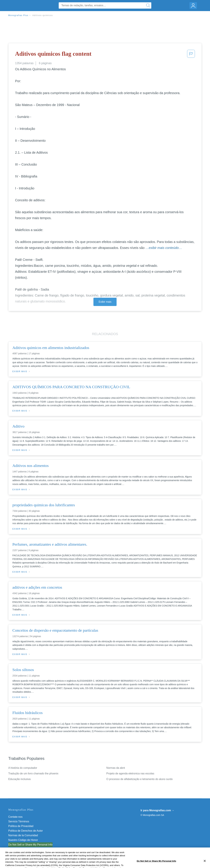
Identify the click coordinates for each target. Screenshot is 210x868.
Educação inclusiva (19, 779)
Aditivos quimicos (43, 15)
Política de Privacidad (21, 826)
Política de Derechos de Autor (26, 831)
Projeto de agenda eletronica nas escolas (130, 773)
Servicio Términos (19, 821)
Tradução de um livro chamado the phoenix (33, 773)
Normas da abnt (116, 768)
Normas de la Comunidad (23, 835)
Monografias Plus (18, 15)
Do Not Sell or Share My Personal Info (30, 845)
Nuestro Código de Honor (23, 840)
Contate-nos (15, 817)
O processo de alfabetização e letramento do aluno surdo (139, 779)
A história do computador (23, 768)
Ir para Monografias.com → (157, 810)
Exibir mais (105, 302)
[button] (191, 55)
